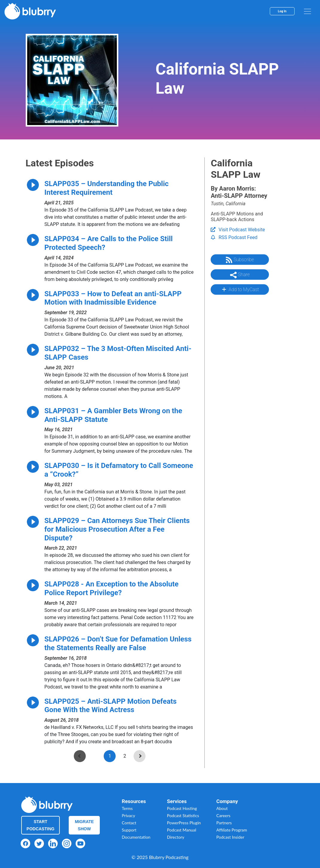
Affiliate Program (232, 830)
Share (240, 275)
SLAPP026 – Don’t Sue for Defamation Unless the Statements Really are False (118, 643)
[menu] (307, 11)
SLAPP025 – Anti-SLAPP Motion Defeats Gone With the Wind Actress (111, 706)
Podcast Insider (230, 837)
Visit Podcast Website (238, 230)
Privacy (129, 815)
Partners (224, 823)
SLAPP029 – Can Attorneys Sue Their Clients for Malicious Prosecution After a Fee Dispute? (117, 529)
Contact (129, 823)
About (222, 808)
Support (129, 830)
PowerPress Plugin (184, 823)
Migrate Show (84, 825)
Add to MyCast (240, 289)
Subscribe (240, 260)
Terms (127, 808)
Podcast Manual (182, 830)
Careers (223, 815)
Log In (282, 11)
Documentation (136, 837)
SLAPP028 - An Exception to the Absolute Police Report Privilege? (112, 588)
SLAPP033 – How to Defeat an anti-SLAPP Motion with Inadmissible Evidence (113, 298)
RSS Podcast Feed (234, 237)
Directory (176, 837)
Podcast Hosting (182, 808)
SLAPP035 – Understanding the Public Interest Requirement (107, 188)
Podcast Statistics (183, 815)
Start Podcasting (40, 825)
